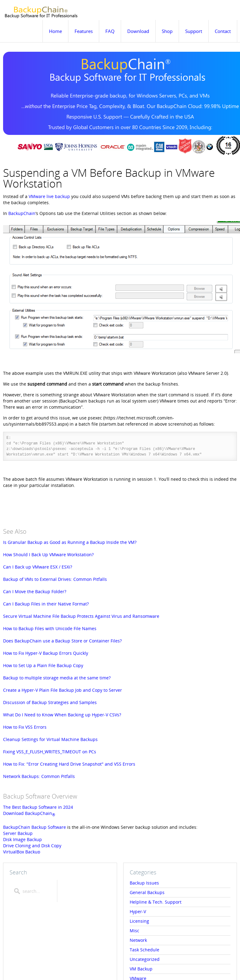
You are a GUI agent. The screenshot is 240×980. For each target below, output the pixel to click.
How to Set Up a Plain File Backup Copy (43, 665)
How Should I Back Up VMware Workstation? (48, 555)
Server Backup (18, 833)
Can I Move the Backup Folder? (35, 591)
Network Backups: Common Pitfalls (39, 776)
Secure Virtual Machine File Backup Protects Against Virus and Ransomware (81, 616)
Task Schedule (144, 950)
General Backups (147, 892)
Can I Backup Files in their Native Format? (46, 604)
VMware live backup (49, 196)
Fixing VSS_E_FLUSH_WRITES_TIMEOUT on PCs (50, 752)
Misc (134, 931)
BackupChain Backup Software (35, 827)
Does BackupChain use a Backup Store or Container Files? (62, 641)
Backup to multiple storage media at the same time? (57, 678)
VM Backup (141, 969)
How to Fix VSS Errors (25, 727)
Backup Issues (144, 883)
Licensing (139, 921)
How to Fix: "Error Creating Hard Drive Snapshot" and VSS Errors (69, 764)
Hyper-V (138, 911)
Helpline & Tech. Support (156, 902)
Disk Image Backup (22, 839)
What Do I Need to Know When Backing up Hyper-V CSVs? (62, 715)
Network (138, 940)
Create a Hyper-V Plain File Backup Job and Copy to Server (63, 690)
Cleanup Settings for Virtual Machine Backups (50, 739)
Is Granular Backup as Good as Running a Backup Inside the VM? (70, 542)
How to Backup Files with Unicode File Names (50, 628)
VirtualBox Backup (22, 852)
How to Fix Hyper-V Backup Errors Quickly (46, 653)
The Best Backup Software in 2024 (38, 807)
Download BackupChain (29, 813)
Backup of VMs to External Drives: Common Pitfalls (55, 579)
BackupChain (22, 213)
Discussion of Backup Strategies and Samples (50, 702)
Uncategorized (145, 959)
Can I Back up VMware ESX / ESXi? (38, 567)
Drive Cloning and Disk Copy (32, 846)
